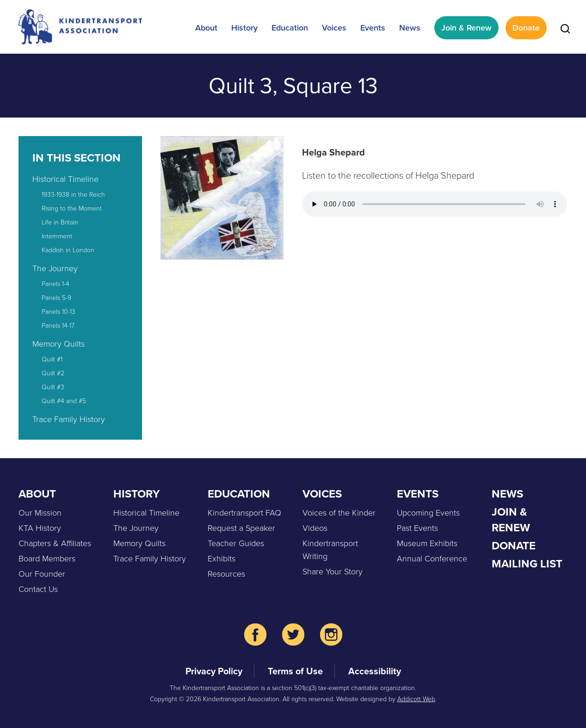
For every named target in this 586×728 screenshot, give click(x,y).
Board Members (47, 559)
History (244, 28)
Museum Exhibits (427, 543)
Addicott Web (416, 699)
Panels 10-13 (59, 312)
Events (373, 28)
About (206, 28)
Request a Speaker (241, 528)
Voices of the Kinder (339, 513)
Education (290, 28)
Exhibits (222, 559)
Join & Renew (466, 28)
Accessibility (375, 671)
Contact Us (38, 589)
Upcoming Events (428, 513)
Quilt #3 (53, 387)
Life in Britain (60, 222)
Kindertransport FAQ (244, 513)
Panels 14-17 (58, 326)
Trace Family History (69, 419)
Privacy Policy (214, 671)
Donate (526, 28)
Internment (57, 236)
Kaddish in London (68, 250)
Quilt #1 (52, 359)
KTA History (40, 528)
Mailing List (527, 564)
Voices (334, 28)
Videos (315, 528)
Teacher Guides (236, 543)
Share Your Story (333, 572)
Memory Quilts (59, 344)
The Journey (55, 268)
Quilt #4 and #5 (64, 401)
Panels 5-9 (56, 298)
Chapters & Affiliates (55, 543)
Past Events (417, 528)
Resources (226, 574)
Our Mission (40, 513)
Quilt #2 (53, 373)
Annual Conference (432, 559)
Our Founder (42, 574)
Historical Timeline (65, 179)
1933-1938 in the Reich (73, 195)
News (410, 28)
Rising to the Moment (72, 208)
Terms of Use (295, 671)
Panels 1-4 (56, 284)
